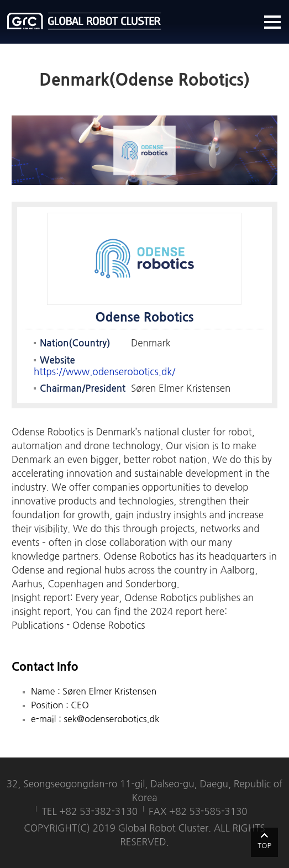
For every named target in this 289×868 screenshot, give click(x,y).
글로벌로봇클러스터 (84, 21)
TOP (264, 846)
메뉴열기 (272, 22)
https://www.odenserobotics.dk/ (105, 372)
